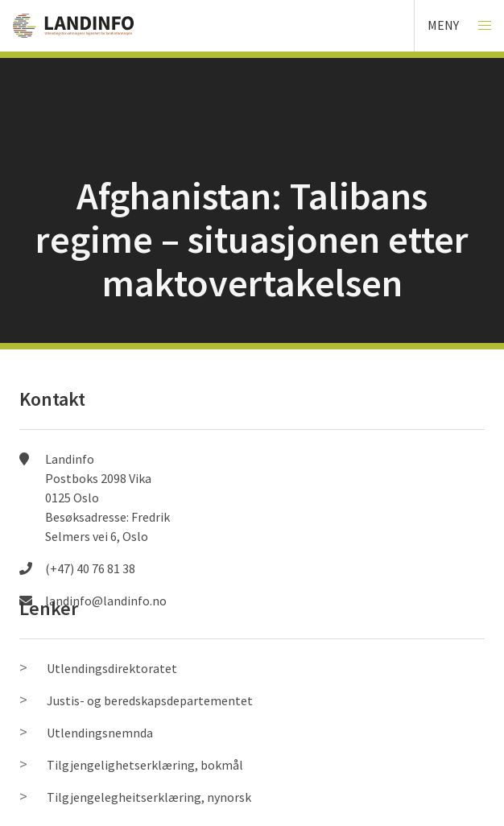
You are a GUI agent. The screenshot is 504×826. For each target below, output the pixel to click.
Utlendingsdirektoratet (112, 668)
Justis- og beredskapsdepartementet (150, 700)
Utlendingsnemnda (100, 733)
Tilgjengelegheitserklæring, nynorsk (149, 797)
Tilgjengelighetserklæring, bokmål (145, 765)
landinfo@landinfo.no (106, 601)
